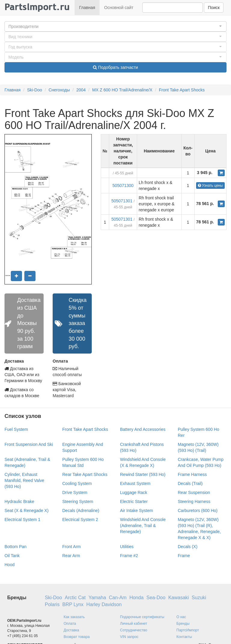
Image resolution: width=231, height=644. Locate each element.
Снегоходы (59, 90)
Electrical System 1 (22, 520)
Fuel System (16, 429)
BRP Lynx (73, 604)
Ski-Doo (35, 90)
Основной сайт (119, 8)
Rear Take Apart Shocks (85, 474)
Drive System (75, 492)
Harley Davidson (104, 604)
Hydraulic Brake (19, 501)
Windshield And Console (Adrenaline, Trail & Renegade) (143, 526)
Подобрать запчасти (115, 67)
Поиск (214, 8)
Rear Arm (71, 556)
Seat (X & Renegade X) (26, 511)
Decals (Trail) (190, 483)
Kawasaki (178, 598)
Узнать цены (210, 186)
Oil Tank (12, 556)
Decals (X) (188, 547)
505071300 (123, 186)
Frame (184, 556)
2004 (81, 90)
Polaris (52, 604)
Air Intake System (137, 511)
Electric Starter (134, 501)
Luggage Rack (134, 492)
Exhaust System (135, 483)
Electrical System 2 (80, 520)
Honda (136, 598)
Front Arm (71, 547)
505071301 (122, 201)
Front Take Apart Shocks (182, 90)
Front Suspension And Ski (29, 444)
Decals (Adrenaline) (81, 511)
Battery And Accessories (143, 429)
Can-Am (118, 598)
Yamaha (97, 598)
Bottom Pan (15, 547)
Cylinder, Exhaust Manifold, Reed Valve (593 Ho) (24, 480)
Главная (87, 8)
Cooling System (77, 483)
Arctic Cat (75, 598)
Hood (9, 565)
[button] (115, 26)
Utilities (127, 547)
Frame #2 (129, 556)
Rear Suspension (194, 492)
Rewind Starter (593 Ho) (143, 474)
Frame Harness (192, 474)
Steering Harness (194, 501)
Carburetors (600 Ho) (198, 511)
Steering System (78, 501)
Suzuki (199, 598)
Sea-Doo (156, 598)
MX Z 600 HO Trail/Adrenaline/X (122, 90)
